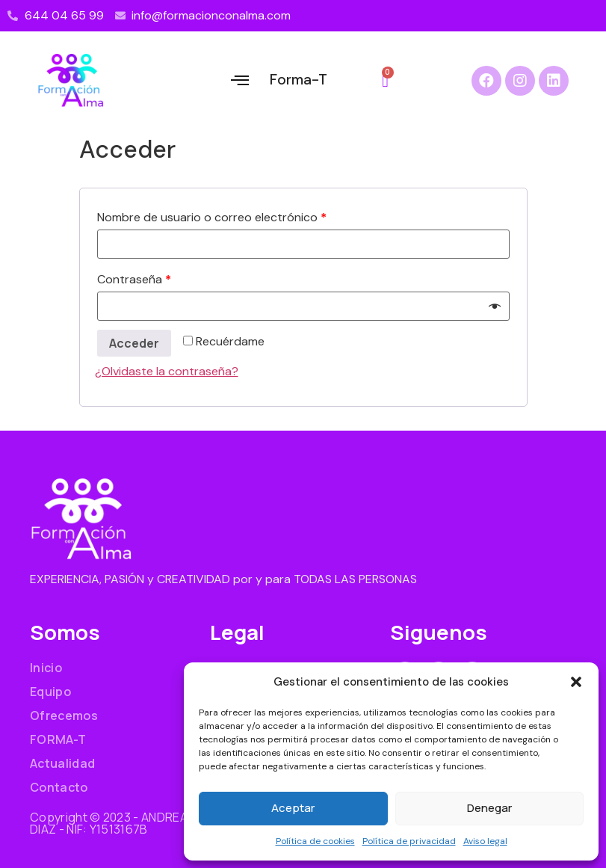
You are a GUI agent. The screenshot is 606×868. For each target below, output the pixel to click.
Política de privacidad (409, 841)
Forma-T (299, 80)
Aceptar (293, 808)
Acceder (134, 343)
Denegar (489, 808)
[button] (576, 682)
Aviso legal (485, 841)
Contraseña (134, 279)
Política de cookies (315, 841)
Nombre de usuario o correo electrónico (212, 217)
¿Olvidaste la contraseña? (167, 371)
